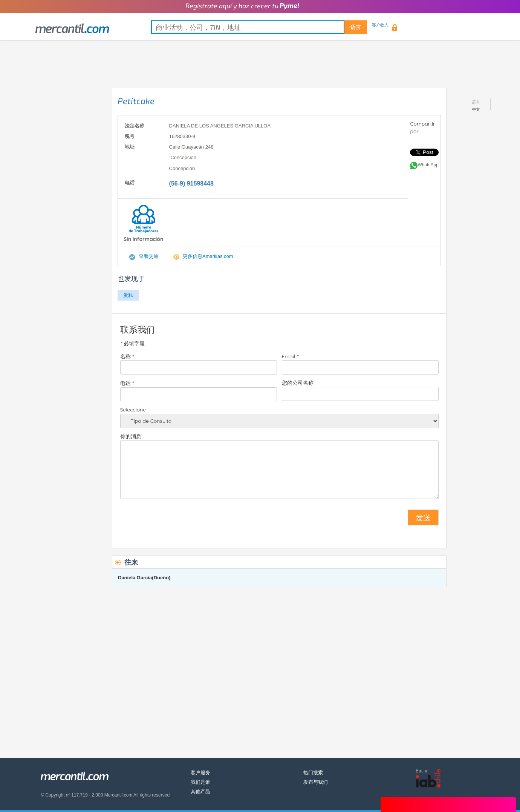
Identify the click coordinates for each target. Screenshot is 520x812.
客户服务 (200, 773)
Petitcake (136, 101)
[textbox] (259, 27)
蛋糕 (128, 295)
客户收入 (380, 25)
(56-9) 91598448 (191, 183)
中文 (476, 110)
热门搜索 (313, 773)
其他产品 (200, 791)
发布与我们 (316, 782)
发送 (423, 517)
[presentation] (177, 520)
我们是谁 (200, 782)
